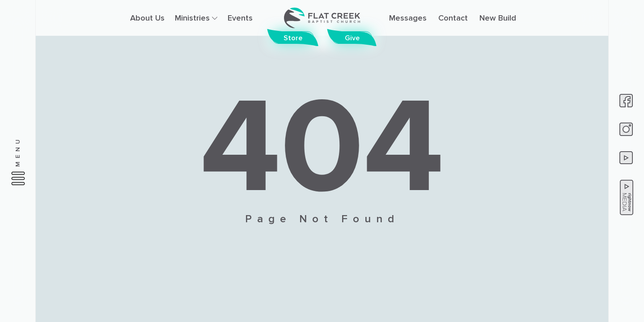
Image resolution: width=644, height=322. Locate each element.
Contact (453, 18)
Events (240, 18)
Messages (408, 18)
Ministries (196, 18)
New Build (498, 18)
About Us (147, 18)
